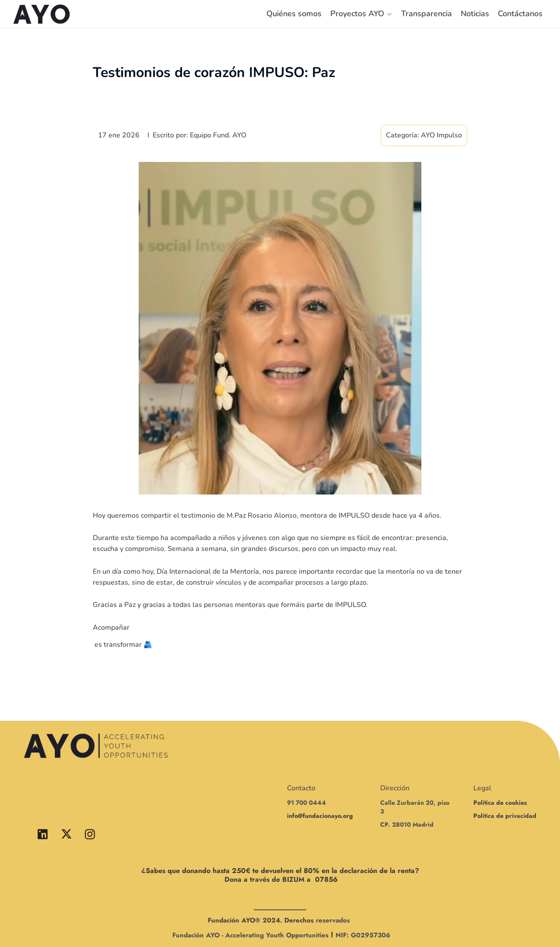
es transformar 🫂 (122, 645)
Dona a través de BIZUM (264, 879)
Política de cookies (500, 803)
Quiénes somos (294, 14)
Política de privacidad (505, 816)
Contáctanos (520, 14)
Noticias (475, 14)
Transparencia (427, 14)
